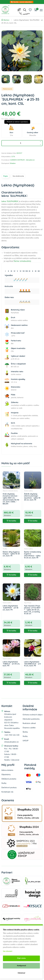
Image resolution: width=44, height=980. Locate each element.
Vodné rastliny (28, 491)
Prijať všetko (21, 958)
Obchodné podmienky (31, 719)
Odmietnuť (21, 973)
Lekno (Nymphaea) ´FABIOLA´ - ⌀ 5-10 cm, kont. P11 (11, 664)
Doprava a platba (29, 728)
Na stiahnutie (18, 176)
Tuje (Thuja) (28, 603)
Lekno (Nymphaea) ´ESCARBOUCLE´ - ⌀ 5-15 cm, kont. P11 (33, 664)
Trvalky (5, 549)
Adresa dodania (7, 770)
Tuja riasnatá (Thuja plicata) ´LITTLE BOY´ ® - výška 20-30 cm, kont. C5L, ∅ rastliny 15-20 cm (32, 610)
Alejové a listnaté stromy (10, 491)
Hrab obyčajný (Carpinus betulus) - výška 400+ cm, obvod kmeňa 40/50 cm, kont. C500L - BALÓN (11, 499)
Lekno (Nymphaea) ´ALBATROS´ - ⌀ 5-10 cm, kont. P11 (11, 608)
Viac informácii (8, 951)
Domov (5, 20)
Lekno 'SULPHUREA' (10, 201)
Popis (6, 176)
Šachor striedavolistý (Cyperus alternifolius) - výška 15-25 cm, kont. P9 (33, 555)
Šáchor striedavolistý (22, 261)
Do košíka (11, 521)
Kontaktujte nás (7, 792)
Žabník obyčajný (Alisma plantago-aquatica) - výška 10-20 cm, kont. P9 (32, 497)
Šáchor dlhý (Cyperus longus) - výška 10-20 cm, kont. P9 (11, 554)
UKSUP (26, 741)
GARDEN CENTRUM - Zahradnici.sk (22, 160)
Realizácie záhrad (29, 723)
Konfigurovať (21, 966)
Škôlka (25, 732)
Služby (25, 736)
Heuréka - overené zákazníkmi (23, 2)
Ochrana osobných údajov (33, 715)
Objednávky (6, 775)
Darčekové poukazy (9, 788)
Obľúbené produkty (9, 779)
